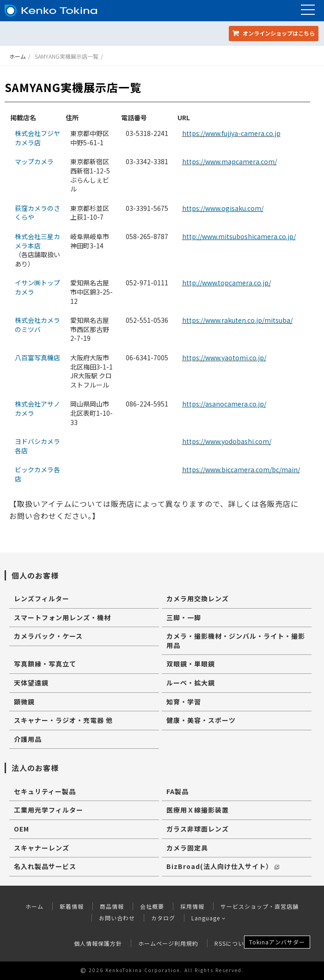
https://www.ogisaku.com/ (223, 208)
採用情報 (192, 906)
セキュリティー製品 (45, 791)
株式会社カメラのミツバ (37, 325)
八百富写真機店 (37, 357)
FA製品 (177, 791)
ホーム (18, 56)
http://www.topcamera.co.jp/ (226, 283)
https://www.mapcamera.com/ (229, 161)
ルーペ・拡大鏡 (191, 683)
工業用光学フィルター (49, 810)
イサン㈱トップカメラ (37, 287)
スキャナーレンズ (42, 848)
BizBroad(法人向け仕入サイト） (223, 866)
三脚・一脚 (184, 617)
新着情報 (72, 906)
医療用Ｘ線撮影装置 (198, 810)
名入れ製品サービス (45, 866)
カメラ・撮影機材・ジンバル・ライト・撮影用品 (236, 641)
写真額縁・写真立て (45, 664)
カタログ (163, 918)
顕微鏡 (24, 702)
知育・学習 (184, 702)
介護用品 (28, 739)
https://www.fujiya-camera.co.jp (231, 133)
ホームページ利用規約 (168, 943)
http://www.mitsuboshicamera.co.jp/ (239, 236)
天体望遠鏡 (31, 683)
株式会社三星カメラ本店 (37, 241)
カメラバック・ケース (48, 636)
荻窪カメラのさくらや (37, 213)
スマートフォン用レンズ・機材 (62, 617)
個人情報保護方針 (98, 943)
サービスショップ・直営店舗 (260, 906)
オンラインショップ (274, 33)
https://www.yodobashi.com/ (227, 441)
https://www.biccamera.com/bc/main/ (241, 469)
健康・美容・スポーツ (201, 720)
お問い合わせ (117, 918)
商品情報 (112, 906)
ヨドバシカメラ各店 (37, 446)
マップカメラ (34, 161)
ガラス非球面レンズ (198, 829)
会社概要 (152, 906)
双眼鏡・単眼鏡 (191, 664)
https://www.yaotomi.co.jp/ (224, 357)
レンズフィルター (42, 598)
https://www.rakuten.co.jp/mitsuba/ (237, 320)
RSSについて (232, 943)
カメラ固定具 (187, 848)
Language (209, 918)
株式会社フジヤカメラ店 (37, 138)
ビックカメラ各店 (37, 474)
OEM (21, 829)
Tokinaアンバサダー (277, 942)
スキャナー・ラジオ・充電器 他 (63, 720)
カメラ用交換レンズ (198, 598)
